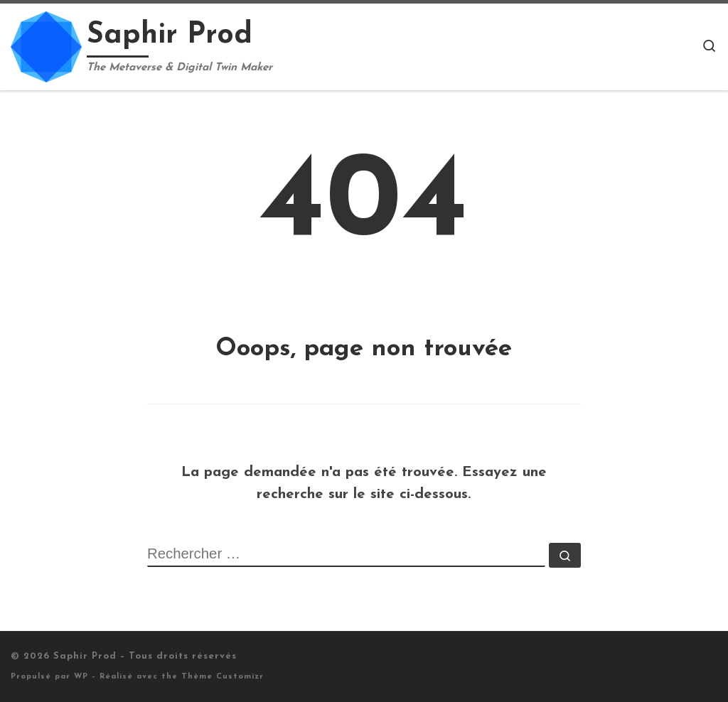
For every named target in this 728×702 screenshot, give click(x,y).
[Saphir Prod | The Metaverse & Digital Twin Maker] (46, 45)
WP (81, 677)
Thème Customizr (223, 677)
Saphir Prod (85, 656)
